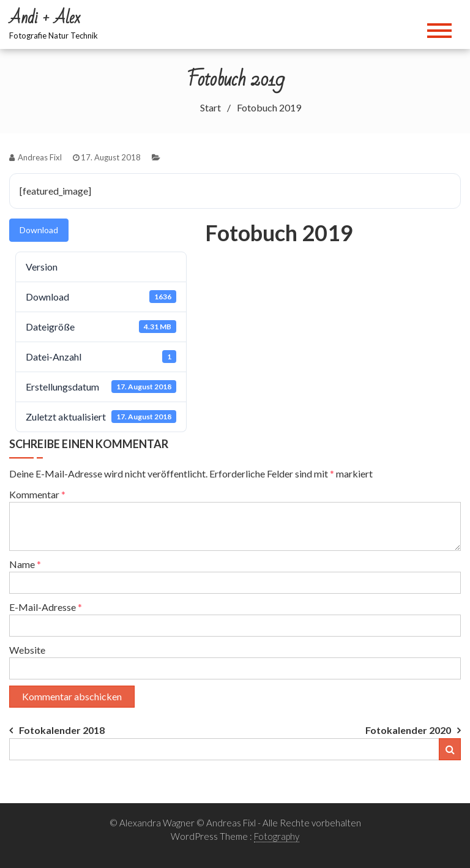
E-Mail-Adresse (46, 607)
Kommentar (37, 494)
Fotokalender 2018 (62, 730)
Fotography (277, 836)
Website (27, 650)
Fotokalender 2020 (408, 730)
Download (39, 230)
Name (25, 564)
